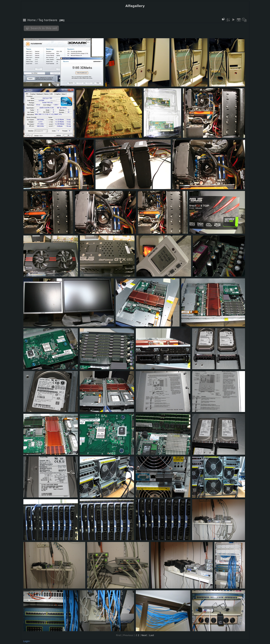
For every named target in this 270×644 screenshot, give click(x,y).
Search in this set (44, 28)
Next (144, 635)
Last (152, 635)
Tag (41, 20)
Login (26, 641)
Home (32, 20)
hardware (51, 20)
